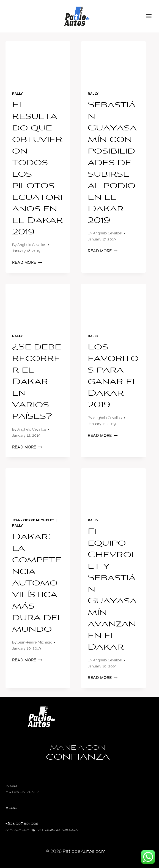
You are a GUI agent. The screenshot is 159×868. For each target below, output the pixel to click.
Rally (18, 94)
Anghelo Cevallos (32, 245)
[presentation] (38, 63)
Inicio (11, 786)
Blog (11, 808)
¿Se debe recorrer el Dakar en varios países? (37, 382)
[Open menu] (151, 16)
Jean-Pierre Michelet (33, 520)
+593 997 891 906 (22, 824)
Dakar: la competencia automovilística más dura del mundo (38, 584)
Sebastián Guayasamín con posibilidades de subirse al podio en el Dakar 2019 (112, 163)
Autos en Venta (23, 792)
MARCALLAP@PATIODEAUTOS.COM (43, 830)
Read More (27, 263)
